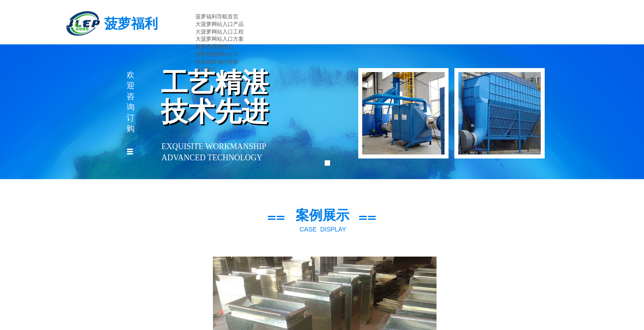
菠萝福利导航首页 (217, 17)
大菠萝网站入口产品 (220, 24)
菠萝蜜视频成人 (214, 47)
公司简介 (206, 69)
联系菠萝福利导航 (217, 62)
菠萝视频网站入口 (217, 54)
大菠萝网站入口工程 (220, 32)
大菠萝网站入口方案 (220, 39)
